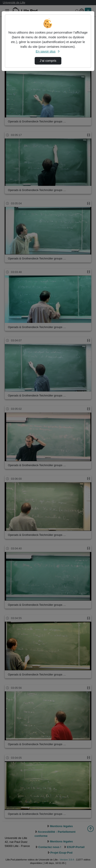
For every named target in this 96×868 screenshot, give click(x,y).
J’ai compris (48, 61)
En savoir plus (48, 51)
